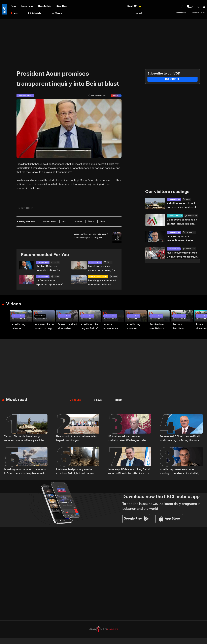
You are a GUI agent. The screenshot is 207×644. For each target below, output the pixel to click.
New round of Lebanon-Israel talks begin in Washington (76, 439)
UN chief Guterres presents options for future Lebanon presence (50, 269)
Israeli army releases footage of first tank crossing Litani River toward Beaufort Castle (21, 327)
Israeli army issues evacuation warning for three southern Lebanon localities (102, 269)
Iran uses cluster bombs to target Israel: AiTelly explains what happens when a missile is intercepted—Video (44, 327)
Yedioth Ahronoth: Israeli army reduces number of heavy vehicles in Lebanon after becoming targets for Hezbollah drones (183, 206)
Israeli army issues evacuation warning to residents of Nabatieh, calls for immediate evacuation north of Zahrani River (179, 472)
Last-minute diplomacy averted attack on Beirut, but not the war (75, 472)
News (14, 6)
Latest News (27, 6)
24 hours (75, 400)
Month (119, 400)
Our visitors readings (168, 192)
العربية (139, 13)
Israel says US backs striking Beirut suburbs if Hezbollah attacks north (129, 472)
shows (57, 13)
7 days (98, 400)
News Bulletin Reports (98, 277)
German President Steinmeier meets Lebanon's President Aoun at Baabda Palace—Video (181, 327)
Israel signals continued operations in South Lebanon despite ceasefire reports (102, 283)
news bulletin (45, 6)
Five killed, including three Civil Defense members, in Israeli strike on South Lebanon (182, 255)
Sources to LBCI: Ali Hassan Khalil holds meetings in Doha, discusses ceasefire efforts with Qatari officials (180, 439)
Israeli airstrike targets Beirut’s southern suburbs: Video (90, 327)
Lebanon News (43, 263)
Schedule (35, 13)
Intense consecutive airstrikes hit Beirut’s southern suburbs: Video (112, 327)
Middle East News (175, 216)
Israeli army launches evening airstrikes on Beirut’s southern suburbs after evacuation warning (135, 327)
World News (40, 316)
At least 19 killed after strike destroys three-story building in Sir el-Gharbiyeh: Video (67, 327)
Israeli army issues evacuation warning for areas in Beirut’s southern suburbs (182, 239)
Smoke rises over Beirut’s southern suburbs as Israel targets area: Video (157, 327)
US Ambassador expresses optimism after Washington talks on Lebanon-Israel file (51, 283)
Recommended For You (46, 255)
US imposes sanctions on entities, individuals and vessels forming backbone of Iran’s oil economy (182, 222)
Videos (14, 304)
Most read (17, 400)
